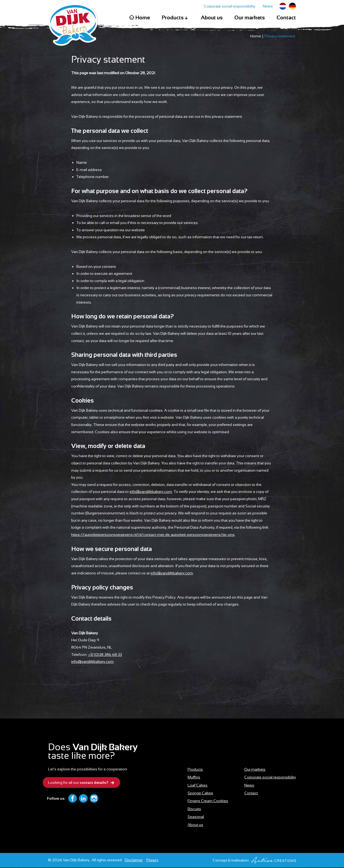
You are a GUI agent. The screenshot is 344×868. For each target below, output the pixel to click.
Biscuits (194, 809)
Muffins (194, 778)
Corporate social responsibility (230, 6)
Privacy (152, 860)
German (292, 6)
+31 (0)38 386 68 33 (105, 655)
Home (139, 17)
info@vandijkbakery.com (151, 492)
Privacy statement (280, 37)
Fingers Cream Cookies (208, 801)
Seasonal (196, 817)
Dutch (283, 6)
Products (175, 18)
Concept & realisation (254, 861)
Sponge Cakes (200, 794)
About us (212, 17)
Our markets (250, 17)
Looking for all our (82, 783)
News (268, 6)
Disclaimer (134, 860)
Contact (286, 17)
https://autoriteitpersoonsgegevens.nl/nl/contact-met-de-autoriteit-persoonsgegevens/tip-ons (153, 535)
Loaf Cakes (198, 786)
